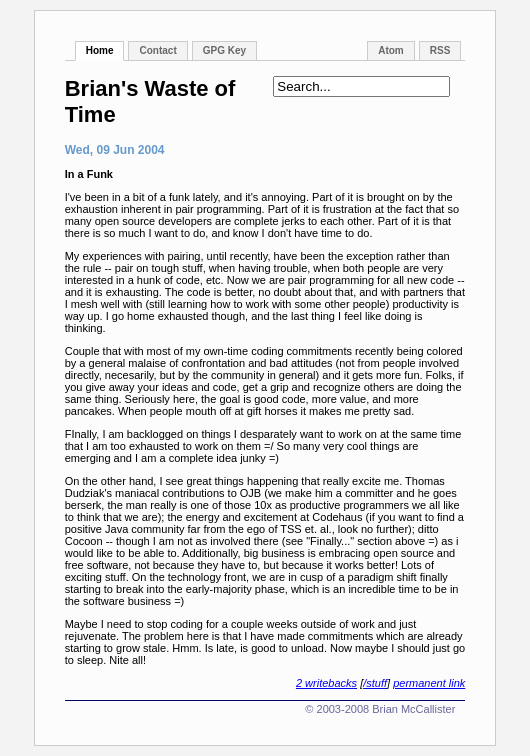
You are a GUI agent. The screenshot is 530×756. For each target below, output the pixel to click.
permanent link (429, 683)
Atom (391, 50)
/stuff (375, 683)
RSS (440, 50)
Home (100, 50)
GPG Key (224, 50)
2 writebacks (326, 683)
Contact (157, 50)
